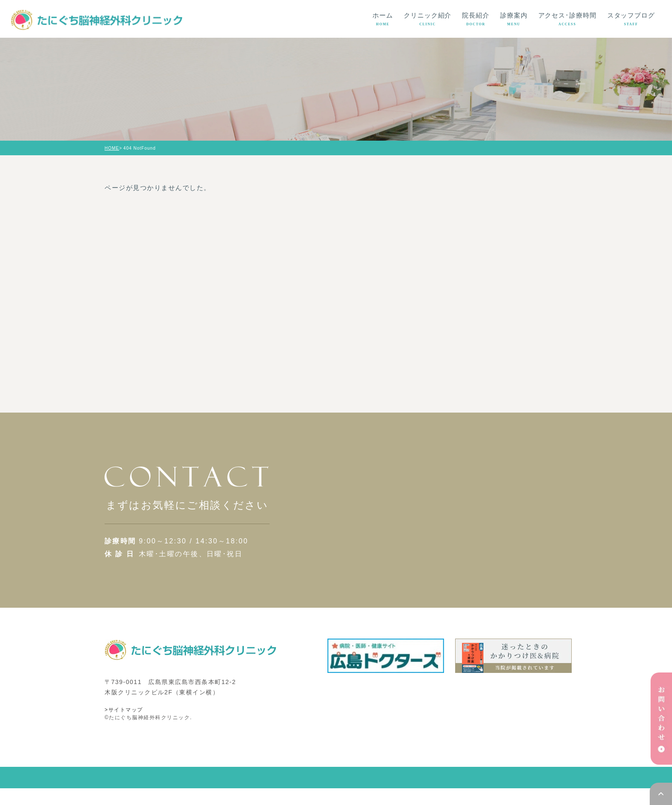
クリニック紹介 (427, 19)
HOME (112, 148)
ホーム (383, 19)
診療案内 (514, 19)
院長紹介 (476, 19)
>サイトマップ (124, 727)
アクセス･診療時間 (567, 19)
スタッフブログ (631, 19)
